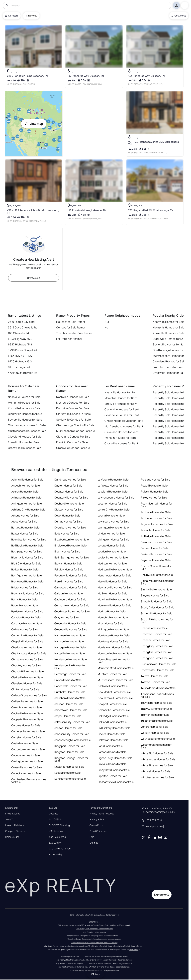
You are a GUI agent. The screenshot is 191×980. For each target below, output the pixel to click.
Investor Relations (15, 825)
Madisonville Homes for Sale (115, 569)
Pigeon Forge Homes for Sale (115, 758)
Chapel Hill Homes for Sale (27, 641)
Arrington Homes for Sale (27, 503)
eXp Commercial (58, 837)
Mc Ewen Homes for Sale (112, 593)
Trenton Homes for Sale (155, 715)
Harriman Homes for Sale (70, 635)
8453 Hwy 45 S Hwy (20, 356)
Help (92, 837)
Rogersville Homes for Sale (157, 524)
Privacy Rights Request (102, 814)
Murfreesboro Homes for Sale (115, 680)
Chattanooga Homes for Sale (29, 653)
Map (95, 974)
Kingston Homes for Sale (69, 752)
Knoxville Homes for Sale (69, 767)
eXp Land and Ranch (60, 849)
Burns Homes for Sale (24, 599)
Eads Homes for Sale (67, 533)
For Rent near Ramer (69, 339)
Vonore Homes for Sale (154, 727)
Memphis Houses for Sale (24, 403)
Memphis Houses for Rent (121, 398)
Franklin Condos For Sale (72, 442)
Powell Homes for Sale (154, 486)
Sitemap (94, 843)
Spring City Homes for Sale (157, 646)
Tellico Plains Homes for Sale (158, 688)
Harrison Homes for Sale (69, 641)
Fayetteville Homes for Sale (71, 575)
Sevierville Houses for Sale (25, 420)
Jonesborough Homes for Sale (73, 740)
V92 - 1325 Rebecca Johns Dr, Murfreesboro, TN (33, 212)
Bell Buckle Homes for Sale (27, 545)
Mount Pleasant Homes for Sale (114, 661)
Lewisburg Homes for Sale (113, 521)
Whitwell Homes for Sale (155, 771)
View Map (34, 124)
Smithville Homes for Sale (156, 589)
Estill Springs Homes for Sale (72, 557)
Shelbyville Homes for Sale (157, 575)
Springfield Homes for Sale (157, 658)
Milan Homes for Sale (110, 623)
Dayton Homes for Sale (68, 486)
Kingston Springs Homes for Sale (71, 759)
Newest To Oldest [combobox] (33, 16)
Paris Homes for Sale (110, 746)
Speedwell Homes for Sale (156, 634)
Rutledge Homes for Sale (156, 536)
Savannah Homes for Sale (156, 542)
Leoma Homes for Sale (111, 515)
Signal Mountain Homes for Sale (157, 582)
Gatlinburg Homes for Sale (70, 599)
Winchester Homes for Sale (157, 777)
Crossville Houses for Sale (25, 448)
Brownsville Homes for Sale (28, 593)
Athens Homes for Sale (25, 515)
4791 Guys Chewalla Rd (23, 373)
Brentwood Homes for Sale (27, 581)
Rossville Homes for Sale (155, 530)
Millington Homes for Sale (113, 629)
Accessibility (56, 854)
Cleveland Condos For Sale (73, 437)
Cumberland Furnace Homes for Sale (29, 781)
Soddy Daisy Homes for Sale (157, 607)
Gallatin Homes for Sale (69, 593)
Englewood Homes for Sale (70, 545)
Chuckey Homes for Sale (26, 665)
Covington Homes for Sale (27, 761)
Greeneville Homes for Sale (71, 629)
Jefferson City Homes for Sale (72, 722)
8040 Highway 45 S (20, 339)
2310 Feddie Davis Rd (21, 322)
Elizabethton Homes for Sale (72, 539)
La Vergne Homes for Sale (113, 480)
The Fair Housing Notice (133, 946)
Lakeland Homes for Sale (113, 491)
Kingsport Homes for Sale (70, 746)
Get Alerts (179, 16)
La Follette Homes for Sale (70, 779)
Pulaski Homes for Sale (155, 491)
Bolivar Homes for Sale (25, 569)
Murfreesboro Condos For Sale (76, 431)
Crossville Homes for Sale (27, 767)
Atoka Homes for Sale (24, 521)
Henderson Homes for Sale (71, 659)
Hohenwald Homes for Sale (71, 686)
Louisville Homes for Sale (113, 557)
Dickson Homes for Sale (69, 509)
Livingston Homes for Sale (113, 539)
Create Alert (34, 278)
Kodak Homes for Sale (67, 773)
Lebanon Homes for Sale (112, 503)
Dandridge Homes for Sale (70, 480)
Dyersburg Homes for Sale (70, 527)
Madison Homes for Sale (112, 563)
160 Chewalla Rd (18, 333)
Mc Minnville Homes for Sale (115, 599)
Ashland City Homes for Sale (28, 509)
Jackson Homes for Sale (69, 704)
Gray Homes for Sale (67, 617)
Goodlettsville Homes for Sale (72, 611)
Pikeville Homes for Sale (112, 764)
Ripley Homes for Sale (154, 497)
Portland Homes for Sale (155, 480)
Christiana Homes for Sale (27, 659)
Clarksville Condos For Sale (73, 414)
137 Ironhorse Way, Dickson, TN (86, 76)
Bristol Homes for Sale (25, 587)
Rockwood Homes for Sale (156, 518)
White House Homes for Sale (158, 759)
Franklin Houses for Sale (24, 442)
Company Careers (15, 831)
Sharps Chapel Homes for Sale (156, 567)
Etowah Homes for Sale (68, 563)
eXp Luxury (55, 843)
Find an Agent (12, 814)
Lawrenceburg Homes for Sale (116, 497)
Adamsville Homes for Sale (27, 480)
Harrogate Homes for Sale (70, 647)
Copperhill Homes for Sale (27, 719)
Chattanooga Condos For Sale (75, 425)
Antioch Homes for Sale (26, 486)
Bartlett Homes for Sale (25, 527)
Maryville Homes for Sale (112, 581)
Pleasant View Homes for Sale (116, 782)
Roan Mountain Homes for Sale (157, 505)
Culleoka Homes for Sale (26, 773)
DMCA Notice (94, 922)
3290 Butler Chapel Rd (22, 350)
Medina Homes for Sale (112, 611)
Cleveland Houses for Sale (25, 437)
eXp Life (53, 808)
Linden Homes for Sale (111, 533)
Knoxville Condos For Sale (73, 408)
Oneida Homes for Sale (111, 734)
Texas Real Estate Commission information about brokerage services (94, 939)
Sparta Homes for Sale (154, 628)
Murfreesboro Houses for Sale (27, 431)
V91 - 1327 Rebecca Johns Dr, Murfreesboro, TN (154, 143)
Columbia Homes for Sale (27, 707)
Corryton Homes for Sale (26, 737)
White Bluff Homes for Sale (157, 753)
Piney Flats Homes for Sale (114, 770)
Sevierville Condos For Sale (73, 420)
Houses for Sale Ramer (71, 322)
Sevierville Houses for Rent (122, 415)
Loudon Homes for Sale (112, 551)
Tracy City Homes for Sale (156, 709)
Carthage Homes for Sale (26, 623)
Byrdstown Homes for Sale (27, 611)
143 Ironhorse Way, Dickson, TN (146, 76)
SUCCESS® (55, 819)
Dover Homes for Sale (67, 515)
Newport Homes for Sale (112, 704)
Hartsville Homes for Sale (70, 653)
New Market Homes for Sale (114, 692)
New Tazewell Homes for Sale (115, 698)
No (106, 327)
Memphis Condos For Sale (73, 403)
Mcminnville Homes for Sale (114, 605)
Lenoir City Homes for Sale (114, 509)
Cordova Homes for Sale (26, 725)
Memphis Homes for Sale (113, 617)
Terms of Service (119, 925)
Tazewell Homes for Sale (155, 682)
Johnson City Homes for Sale (72, 734)
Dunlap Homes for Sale (68, 521)
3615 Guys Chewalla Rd (23, 327)
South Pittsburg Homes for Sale (157, 621)
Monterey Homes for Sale (113, 641)
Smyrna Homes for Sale (155, 595)
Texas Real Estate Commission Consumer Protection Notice (94, 943)
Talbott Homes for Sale (154, 676)
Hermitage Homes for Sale (70, 674)
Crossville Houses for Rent (121, 443)
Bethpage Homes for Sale (27, 551)
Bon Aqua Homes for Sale (27, 575)
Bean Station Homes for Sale (29, 539)
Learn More (134, 950)
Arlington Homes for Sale (26, 497)
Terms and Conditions (101, 808)
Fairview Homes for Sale (69, 569)
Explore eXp (11, 808)
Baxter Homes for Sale (25, 533)
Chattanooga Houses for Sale (27, 425)
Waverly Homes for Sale (155, 733)
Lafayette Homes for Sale (113, 486)
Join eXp (10, 819)
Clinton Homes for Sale (25, 689)
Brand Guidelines (98, 831)
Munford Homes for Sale (112, 674)
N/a (107, 322)
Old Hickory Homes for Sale (114, 728)
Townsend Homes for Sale (156, 703)
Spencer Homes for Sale (155, 640)
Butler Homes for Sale (24, 605)
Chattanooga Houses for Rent (124, 421)
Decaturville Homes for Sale (71, 497)
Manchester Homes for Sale (114, 575)
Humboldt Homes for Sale (70, 692)
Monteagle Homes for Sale (114, 635)
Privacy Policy (97, 819)
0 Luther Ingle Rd (19, 367)
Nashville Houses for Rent (121, 392)
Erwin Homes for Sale (67, 551)
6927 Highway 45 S (20, 344)
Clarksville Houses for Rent (122, 409)
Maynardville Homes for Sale (115, 587)
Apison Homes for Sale (25, 491)
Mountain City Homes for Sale (116, 668)
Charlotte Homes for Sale (27, 647)
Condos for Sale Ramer (71, 327)
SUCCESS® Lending (59, 825)
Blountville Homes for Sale (27, 557)
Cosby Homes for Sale (24, 743)
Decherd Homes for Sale (69, 503)
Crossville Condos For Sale (73, 448)
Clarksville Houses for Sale (25, 414)
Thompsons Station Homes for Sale (157, 695)
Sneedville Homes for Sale (156, 601)
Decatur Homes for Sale (69, 491)
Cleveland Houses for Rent (121, 432)
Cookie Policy (96, 825)
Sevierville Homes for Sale (156, 554)
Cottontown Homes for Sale (28, 749)
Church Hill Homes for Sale (28, 671)
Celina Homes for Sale (25, 629)
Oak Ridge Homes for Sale (113, 716)
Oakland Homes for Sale (112, 722)
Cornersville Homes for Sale (28, 731)
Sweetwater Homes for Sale (157, 670)
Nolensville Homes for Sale (114, 710)
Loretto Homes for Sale (111, 545)
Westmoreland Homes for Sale (156, 746)
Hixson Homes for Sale (68, 680)
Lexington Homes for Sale (113, 527)
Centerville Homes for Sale (27, 635)
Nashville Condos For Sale (73, 397)
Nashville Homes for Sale (113, 686)
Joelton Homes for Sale (68, 728)
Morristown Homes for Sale (114, 647)
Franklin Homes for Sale (69, 581)
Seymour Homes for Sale (156, 560)
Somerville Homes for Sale (157, 613)
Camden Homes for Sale (26, 617)
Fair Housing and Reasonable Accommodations (94, 929)
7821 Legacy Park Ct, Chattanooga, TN (151, 210)
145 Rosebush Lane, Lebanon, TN (87, 210)
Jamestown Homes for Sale (71, 710)
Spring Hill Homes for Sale (156, 652)
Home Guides (12, 837)
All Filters (12, 16)
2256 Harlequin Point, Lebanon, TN (27, 76)
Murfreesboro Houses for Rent (124, 426)
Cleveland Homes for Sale (27, 683)
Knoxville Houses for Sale (24, 408)
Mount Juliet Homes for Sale (115, 653)
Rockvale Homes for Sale (156, 512)
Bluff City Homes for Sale (26, 563)
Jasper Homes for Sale (68, 716)
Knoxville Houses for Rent (121, 404)
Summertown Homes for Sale (158, 664)
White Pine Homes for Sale (157, 765)
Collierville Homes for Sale (27, 701)
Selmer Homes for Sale (154, 548)
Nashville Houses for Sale (24, 397)
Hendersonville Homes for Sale (70, 667)
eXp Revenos (56, 831)
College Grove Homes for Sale (29, 695)
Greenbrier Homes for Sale (70, 623)
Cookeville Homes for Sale (27, 713)
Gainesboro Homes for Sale (71, 587)
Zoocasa (54, 814)
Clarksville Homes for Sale (27, 677)
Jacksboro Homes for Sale (70, 698)
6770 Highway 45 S (20, 361)
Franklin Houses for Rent (120, 438)
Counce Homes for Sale (26, 755)
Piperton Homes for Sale (112, 776)
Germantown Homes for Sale (72, 605)
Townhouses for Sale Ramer (74, 333)
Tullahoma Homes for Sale (157, 721)
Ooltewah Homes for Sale (113, 740)
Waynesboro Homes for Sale (158, 739)
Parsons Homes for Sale (112, 752)
